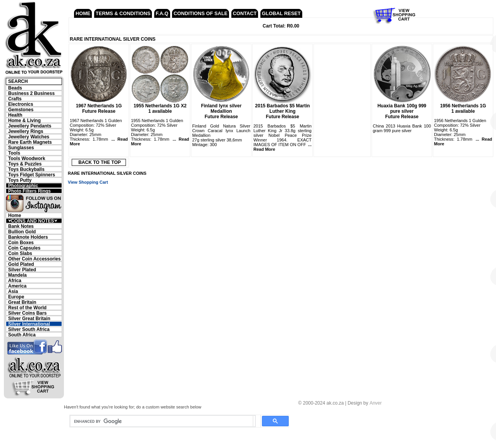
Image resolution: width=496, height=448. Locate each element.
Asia (13, 291)
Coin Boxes (21, 242)
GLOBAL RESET (281, 13)
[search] (162, 421)
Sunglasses (21, 147)
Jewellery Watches (29, 137)
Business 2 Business (31, 93)
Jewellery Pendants (30, 126)
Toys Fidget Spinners (32, 175)
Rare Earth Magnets (30, 142)
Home (15, 215)
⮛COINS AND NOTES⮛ (33, 221)
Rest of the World (27, 308)
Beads (15, 88)
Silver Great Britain (29, 318)
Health (15, 115)
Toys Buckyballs (26, 169)
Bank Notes (21, 226)
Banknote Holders (28, 237)
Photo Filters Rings (29, 191)
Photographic (23, 185)
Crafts (15, 99)
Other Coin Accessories (34, 259)
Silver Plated (22, 270)
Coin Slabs (20, 253)
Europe (16, 297)
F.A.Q (162, 13)
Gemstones (21, 109)
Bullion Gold (22, 232)
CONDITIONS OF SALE (201, 13)
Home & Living (24, 120)
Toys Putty (20, 180)
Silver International (29, 324)
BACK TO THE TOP (100, 162)
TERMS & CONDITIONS (123, 13)
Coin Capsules (24, 248)
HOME (83, 13)
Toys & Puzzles (25, 164)
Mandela (17, 275)
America (17, 286)
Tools (14, 153)
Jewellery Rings (26, 131)
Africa (15, 280)
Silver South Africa (29, 329)
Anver (376, 403)
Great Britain (22, 302)
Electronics (21, 104)
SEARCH (18, 81)
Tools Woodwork (27, 158)
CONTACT (245, 13)
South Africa (22, 335)
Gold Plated (21, 264)
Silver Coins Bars (27, 313)
